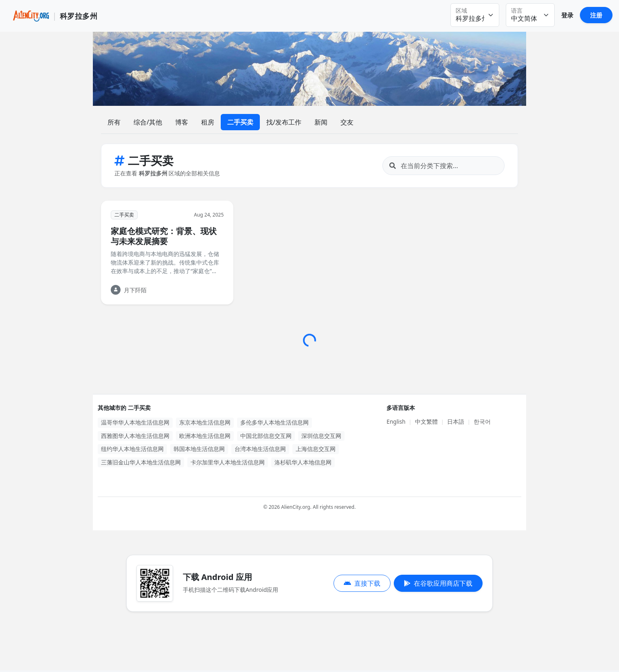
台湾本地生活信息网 (260, 449)
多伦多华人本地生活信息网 (274, 422)
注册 (596, 15)
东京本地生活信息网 (205, 422)
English (396, 421)
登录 (567, 15)
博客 (182, 122)
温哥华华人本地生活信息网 (135, 422)
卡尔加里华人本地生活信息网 (228, 462)
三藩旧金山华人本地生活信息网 (141, 462)
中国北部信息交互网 (266, 436)
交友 (347, 122)
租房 (208, 122)
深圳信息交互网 (321, 436)
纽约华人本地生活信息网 (132, 449)
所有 (114, 122)
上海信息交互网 (316, 449)
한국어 (482, 421)
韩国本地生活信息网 (199, 449)
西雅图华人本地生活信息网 (135, 436)
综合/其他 (148, 122)
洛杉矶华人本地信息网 (303, 462)
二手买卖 (240, 122)
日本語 (456, 421)
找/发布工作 (284, 122)
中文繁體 (426, 421)
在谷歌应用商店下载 (438, 583)
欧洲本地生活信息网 (205, 436)
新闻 (321, 122)
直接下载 (362, 583)
